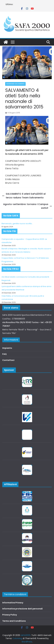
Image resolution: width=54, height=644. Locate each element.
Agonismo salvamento (15, 84)
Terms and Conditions (14, 621)
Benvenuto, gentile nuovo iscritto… (17, 224)
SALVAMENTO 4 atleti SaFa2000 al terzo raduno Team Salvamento (24, 196)
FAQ (4, 354)
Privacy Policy (10, 615)
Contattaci (8, 360)
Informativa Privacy (13, 603)
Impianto (7, 348)
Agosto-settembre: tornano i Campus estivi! (27, 206)
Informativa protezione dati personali (22, 609)
